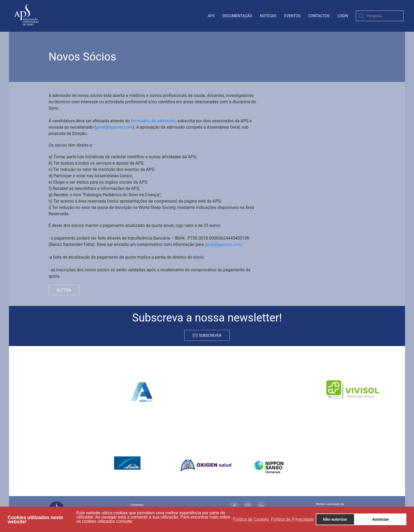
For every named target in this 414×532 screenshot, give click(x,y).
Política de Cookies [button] (251, 519)
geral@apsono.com (114, 127)
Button (64, 290)
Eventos (292, 16)
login (343, 16)
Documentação (237, 16)
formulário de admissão (153, 121)
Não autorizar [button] (335, 519)
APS (211, 16)
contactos (319, 16)
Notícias (268, 16)
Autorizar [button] (381, 519)
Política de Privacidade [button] (292, 519)
